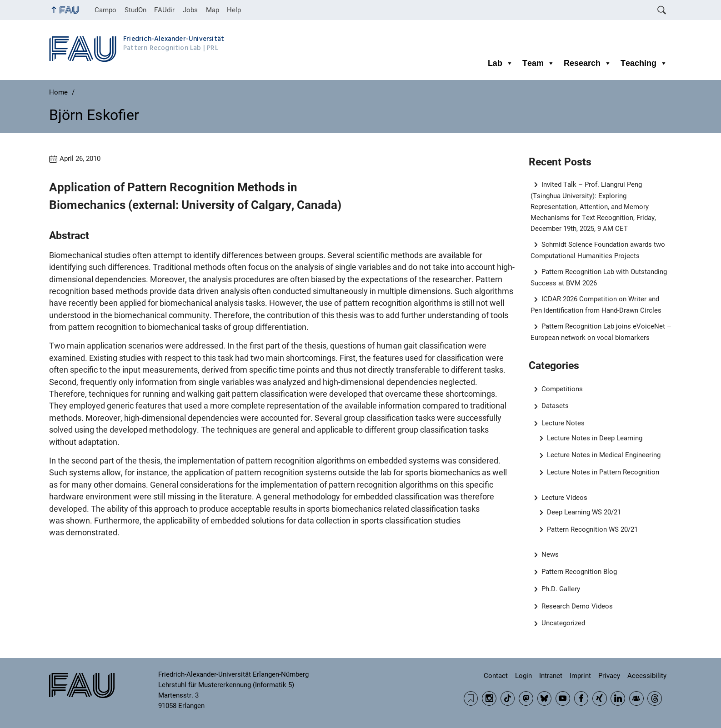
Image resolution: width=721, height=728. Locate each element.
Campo (105, 10)
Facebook (581, 698)
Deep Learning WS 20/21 (584, 512)
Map (213, 10)
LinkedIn (618, 698)
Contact (496, 676)
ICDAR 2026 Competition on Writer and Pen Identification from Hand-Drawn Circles (596, 305)
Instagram (489, 698)
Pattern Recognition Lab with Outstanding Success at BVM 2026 (599, 277)
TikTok (508, 698)
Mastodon (526, 698)
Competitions (562, 389)
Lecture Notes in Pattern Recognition (603, 472)
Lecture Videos (564, 498)
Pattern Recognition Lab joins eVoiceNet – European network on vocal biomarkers (601, 332)
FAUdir (164, 10)
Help (234, 10)
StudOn (135, 10)
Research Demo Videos (577, 606)
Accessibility (647, 676)
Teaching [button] (644, 63)
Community (636, 698)
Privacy (609, 676)
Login (523, 676)
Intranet (551, 676)
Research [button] (588, 63)
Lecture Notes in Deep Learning (595, 438)
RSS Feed (471, 698)
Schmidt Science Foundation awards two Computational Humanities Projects (598, 250)
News (550, 554)
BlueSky (545, 698)
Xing (600, 698)
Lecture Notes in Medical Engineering (604, 455)
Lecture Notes (563, 423)
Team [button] (538, 63)
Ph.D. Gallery (561, 589)
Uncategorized (563, 623)
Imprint (580, 676)
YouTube (563, 698)
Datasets (555, 406)
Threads (655, 698)
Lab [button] (501, 63)
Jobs (190, 10)
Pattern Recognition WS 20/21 (592, 529)
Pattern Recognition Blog (579, 572)
